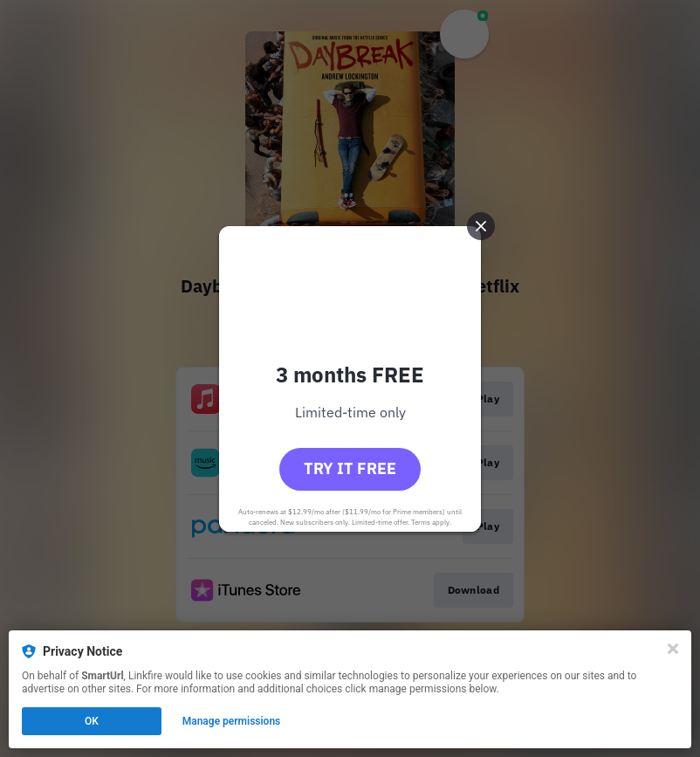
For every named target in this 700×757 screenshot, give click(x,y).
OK (92, 721)
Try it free (350, 468)
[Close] (673, 649)
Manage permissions (232, 721)
